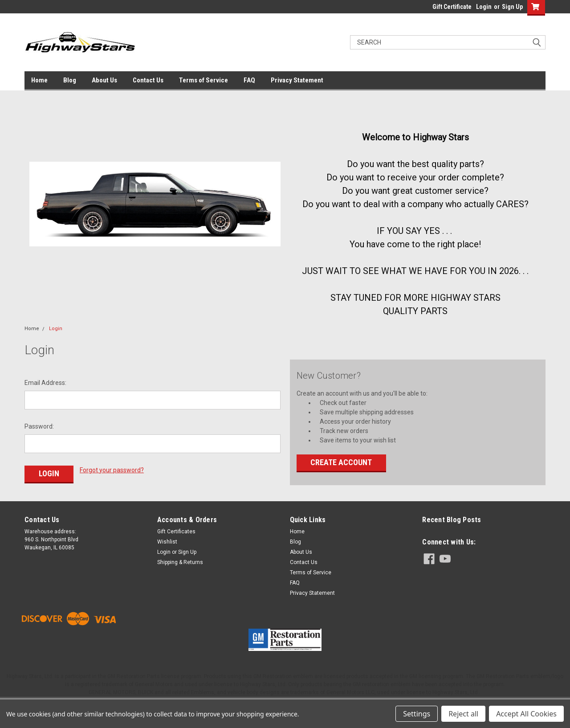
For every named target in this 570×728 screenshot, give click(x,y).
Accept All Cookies (526, 714)
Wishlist (167, 542)
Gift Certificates (176, 532)
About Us (104, 80)
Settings (417, 714)
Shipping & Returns (180, 562)
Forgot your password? (112, 470)
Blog (70, 80)
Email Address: (45, 383)
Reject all (463, 714)
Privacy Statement (297, 80)
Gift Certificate (452, 7)
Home (39, 80)
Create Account (341, 462)
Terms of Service (204, 80)
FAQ (249, 80)
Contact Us (148, 80)
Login (484, 7)
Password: (39, 426)
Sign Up (512, 7)
